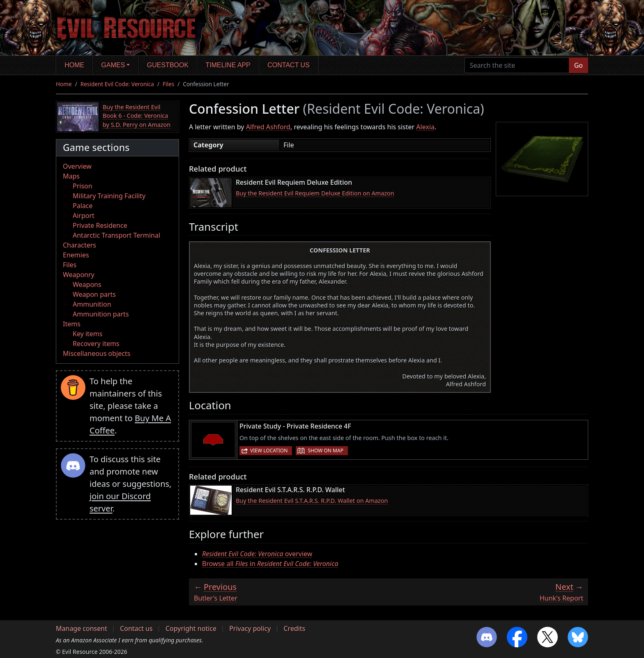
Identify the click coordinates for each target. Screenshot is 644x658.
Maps (71, 176)
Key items (87, 334)
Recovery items (96, 344)
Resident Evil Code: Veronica (117, 84)
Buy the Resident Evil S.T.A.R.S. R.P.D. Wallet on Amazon (312, 501)
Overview (77, 166)
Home (74, 65)
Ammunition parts (101, 314)
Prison (83, 186)
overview (257, 554)
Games (113, 65)
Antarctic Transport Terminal (116, 235)
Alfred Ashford (268, 127)
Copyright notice (191, 628)
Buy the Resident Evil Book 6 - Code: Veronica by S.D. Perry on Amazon (137, 116)
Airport (84, 216)
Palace (83, 206)
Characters (79, 245)
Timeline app (228, 65)
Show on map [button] (325, 451)
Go (578, 65)
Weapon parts (94, 294)
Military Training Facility (109, 196)
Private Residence (100, 225)
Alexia (425, 127)
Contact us (289, 65)
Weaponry (79, 275)
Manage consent (82, 628)
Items (72, 324)
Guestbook (168, 65)
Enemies (76, 255)
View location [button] (269, 451)
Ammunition (92, 304)
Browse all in (270, 564)
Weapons (87, 284)
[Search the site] (517, 65)
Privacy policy (250, 628)
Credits (294, 628)
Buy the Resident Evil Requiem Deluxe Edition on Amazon (315, 193)
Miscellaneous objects (97, 353)
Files (168, 84)
